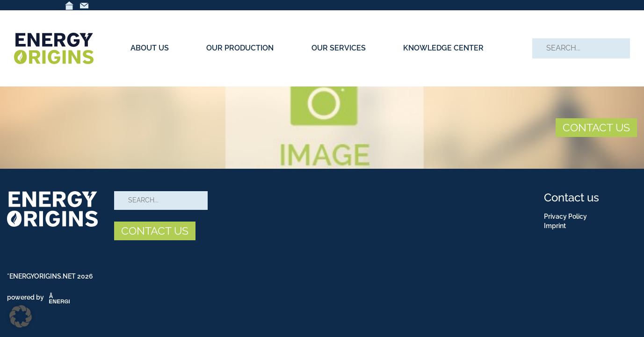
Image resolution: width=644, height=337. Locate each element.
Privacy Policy (565, 216)
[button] (21, 316)
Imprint (555, 226)
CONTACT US (596, 127)
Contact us (572, 197)
